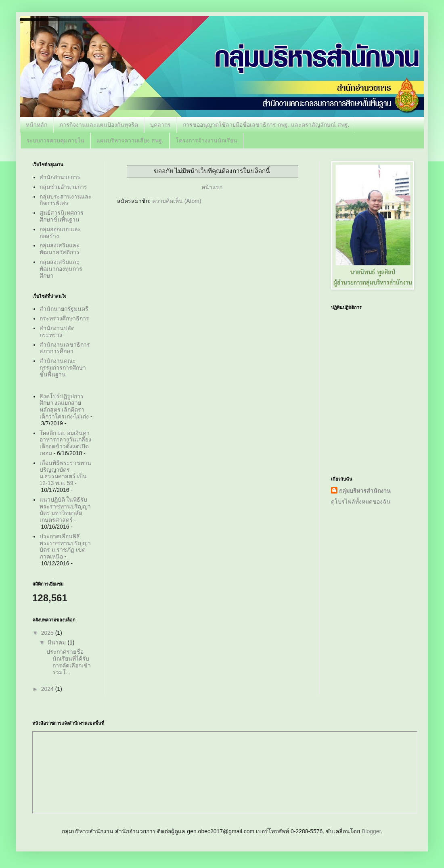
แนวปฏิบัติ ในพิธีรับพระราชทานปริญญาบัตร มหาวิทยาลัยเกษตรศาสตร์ (65, 510)
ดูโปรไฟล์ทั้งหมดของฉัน (361, 502)
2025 (48, 633)
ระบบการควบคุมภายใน (55, 140)
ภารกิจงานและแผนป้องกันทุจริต (99, 125)
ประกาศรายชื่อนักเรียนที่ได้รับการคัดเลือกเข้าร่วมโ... (69, 662)
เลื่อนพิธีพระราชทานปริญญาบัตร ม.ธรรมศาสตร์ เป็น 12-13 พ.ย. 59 (65, 473)
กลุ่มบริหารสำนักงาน (365, 491)
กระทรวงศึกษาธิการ (64, 318)
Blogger (371, 831)
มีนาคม (58, 642)
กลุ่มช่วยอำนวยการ (63, 187)
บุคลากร (160, 125)
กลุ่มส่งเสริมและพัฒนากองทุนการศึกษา (61, 269)
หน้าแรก (212, 187)
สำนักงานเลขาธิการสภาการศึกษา (65, 348)
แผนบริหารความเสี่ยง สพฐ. (130, 140)
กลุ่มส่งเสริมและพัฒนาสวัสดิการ (60, 249)
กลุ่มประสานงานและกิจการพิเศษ (66, 200)
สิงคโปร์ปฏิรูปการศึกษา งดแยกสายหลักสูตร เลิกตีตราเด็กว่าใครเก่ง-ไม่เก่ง (64, 406)
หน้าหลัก (37, 125)
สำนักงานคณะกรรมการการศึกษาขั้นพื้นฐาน (63, 368)
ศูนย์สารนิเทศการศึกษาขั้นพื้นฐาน (62, 216)
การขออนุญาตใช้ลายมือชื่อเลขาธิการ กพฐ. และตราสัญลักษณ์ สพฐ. (266, 125)
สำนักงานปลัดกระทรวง (57, 332)
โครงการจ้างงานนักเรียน (206, 140)
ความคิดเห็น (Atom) (177, 201)
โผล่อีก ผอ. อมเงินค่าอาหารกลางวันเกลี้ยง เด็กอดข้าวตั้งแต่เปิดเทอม (65, 443)
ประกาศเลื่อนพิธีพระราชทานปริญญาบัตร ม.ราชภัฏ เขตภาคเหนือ (65, 546)
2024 (48, 689)
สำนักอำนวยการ (60, 177)
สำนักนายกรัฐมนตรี (64, 309)
